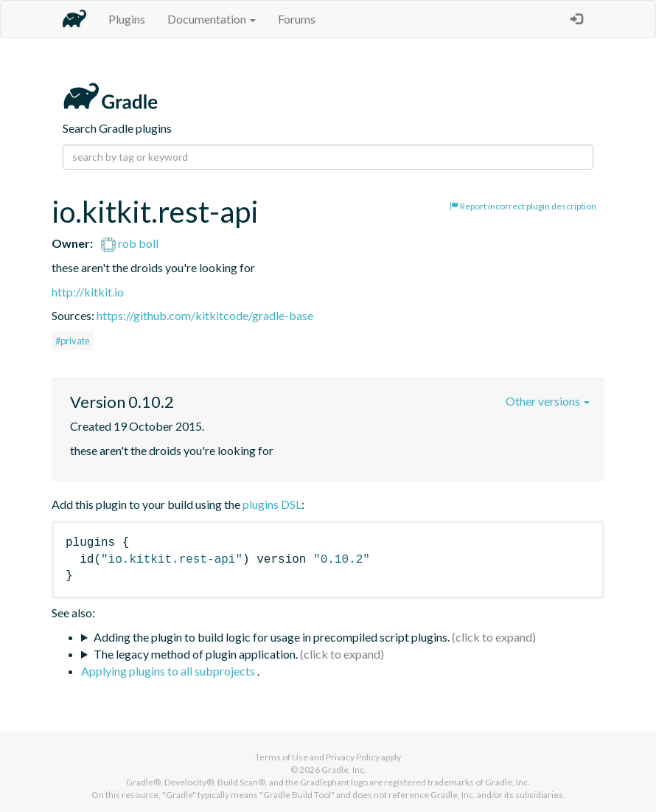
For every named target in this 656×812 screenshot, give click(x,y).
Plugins (127, 19)
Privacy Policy (353, 757)
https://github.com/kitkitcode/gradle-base (205, 315)
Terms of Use (282, 757)
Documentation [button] (212, 19)
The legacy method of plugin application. (196, 654)
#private (73, 341)
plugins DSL (272, 504)
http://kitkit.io (88, 292)
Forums (297, 19)
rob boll (130, 243)
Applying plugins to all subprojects (169, 671)
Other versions (548, 401)
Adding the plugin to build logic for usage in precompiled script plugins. (272, 637)
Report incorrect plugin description (523, 206)
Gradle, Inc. (344, 770)
